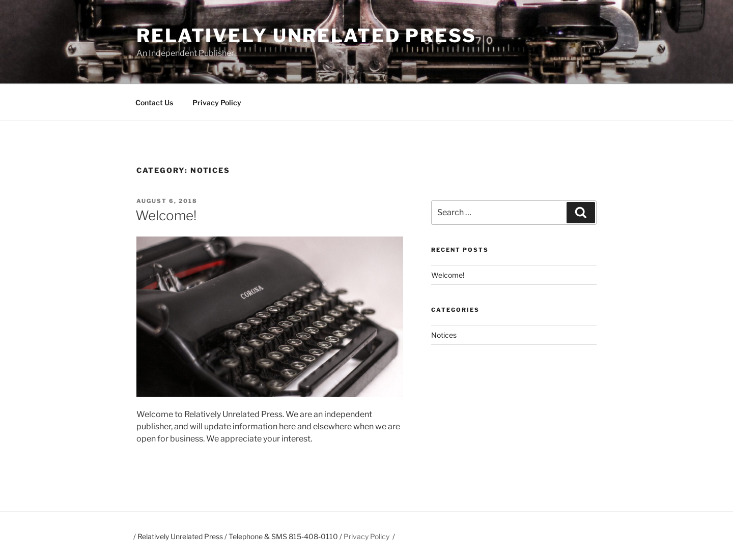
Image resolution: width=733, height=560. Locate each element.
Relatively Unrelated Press (306, 36)
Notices (444, 335)
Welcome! (166, 215)
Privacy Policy (217, 102)
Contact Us (154, 102)
